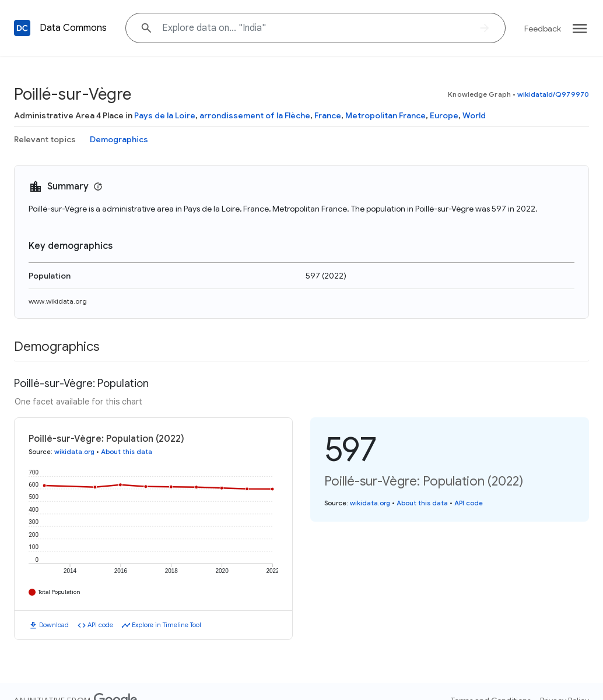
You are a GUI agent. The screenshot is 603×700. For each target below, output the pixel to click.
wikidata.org (74, 452)
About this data (127, 452)
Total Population (59, 592)
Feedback (543, 29)
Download (54, 625)
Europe (444, 115)
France (328, 115)
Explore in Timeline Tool (166, 625)
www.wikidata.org (58, 301)
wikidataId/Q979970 (553, 94)
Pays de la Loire (165, 115)
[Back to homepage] (22, 28)
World (474, 115)
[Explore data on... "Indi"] (315, 28)
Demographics (119, 139)
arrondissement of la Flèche (255, 115)
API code (100, 625)
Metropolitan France (385, 115)
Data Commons (73, 28)
